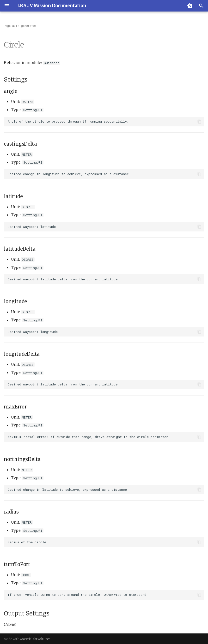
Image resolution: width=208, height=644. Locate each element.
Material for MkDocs (35, 639)
